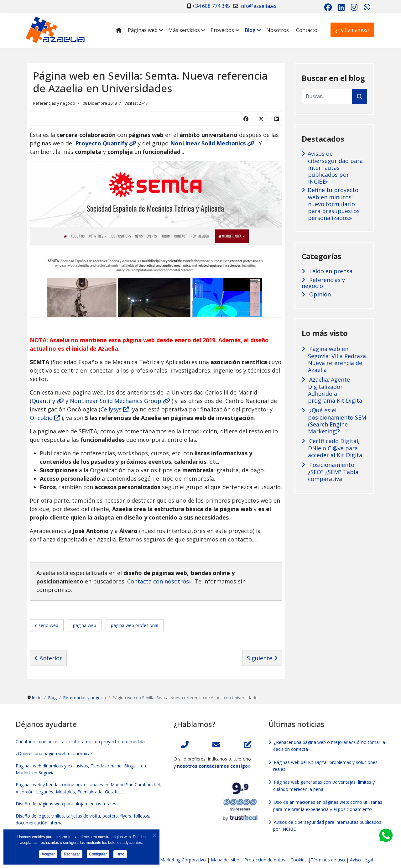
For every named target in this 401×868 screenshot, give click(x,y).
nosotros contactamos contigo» (214, 766)
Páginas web (143, 30)
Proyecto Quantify (106, 143)
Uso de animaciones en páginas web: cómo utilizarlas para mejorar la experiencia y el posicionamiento (328, 805)
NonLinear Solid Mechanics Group (120, 401)
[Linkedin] (341, 7)
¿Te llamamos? (352, 30)
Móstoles (65, 792)
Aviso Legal (362, 860)
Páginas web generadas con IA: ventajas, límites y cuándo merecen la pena (324, 785)
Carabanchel (147, 784)
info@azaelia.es (258, 6)
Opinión (319, 294)
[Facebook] (328, 7)
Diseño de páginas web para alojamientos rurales (66, 804)
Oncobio (45, 418)
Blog (250, 30)
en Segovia (43, 773)
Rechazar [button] (72, 855)
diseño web (47, 625)
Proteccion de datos (265, 860)
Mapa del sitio (226, 860)
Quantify (48, 401)
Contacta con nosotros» (159, 581)
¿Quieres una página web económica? (54, 753)
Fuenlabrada (90, 792)
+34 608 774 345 (211, 6)
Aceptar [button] (48, 855)
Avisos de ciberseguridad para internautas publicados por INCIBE (327, 826)
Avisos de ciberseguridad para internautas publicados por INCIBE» (335, 167)
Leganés (45, 792)
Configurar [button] (98, 855)
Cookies (299, 860)
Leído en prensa (330, 271)
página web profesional (135, 625)
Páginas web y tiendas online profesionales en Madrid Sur (74, 784)
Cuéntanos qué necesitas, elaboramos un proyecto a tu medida (80, 742)
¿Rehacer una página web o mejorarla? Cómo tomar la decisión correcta (329, 746)
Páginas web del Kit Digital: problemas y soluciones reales (325, 766)
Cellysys (115, 409)
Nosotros (278, 30)
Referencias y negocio (54, 103)
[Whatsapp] (367, 7)
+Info (120, 855)
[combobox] (327, 96)
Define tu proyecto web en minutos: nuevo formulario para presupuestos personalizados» (334, 204)
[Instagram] (354, 7)
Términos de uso (328, 860)
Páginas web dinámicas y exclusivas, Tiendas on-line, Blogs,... (78, 766)
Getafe (112, 792)
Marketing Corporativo (183, 860)
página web (85, 625)
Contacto (307, 30)
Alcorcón (25, 792)
